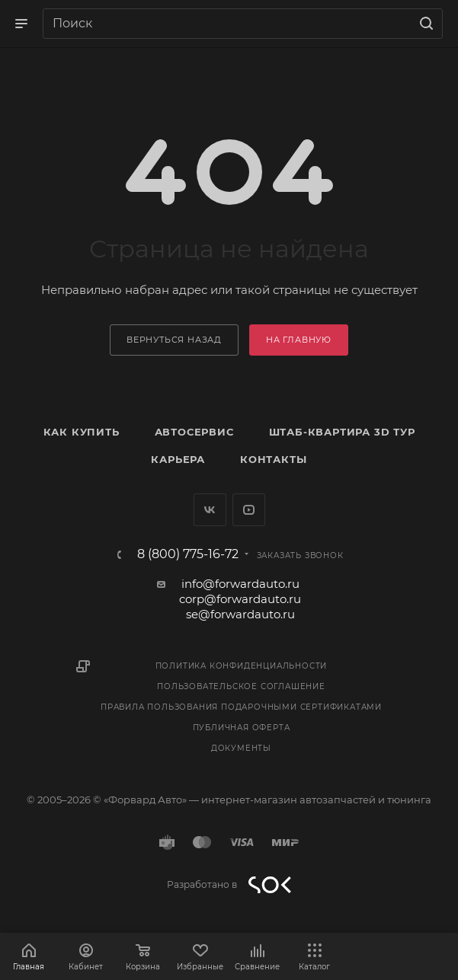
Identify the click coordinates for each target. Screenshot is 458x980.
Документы (241, 748)
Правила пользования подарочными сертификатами (241, 707)
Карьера (178, 459)
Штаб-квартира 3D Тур (342, 432)
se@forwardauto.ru (240, 614)
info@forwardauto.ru (240, 584)
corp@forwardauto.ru (240, 599)
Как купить (82, 432)
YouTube (249, 510)
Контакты (273, 459)
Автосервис (194, 432)
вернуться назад (174, 340)
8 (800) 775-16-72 (188, 554)
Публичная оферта (242, 728)
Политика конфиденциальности (242, 666)
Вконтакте (210, 510)
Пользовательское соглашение (241, 686)
